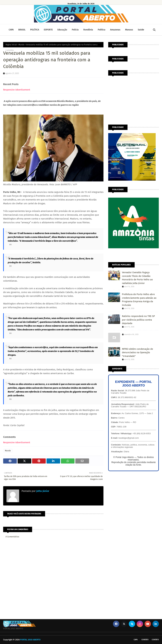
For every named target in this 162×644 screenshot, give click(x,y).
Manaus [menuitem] (129, 30)
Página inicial (11, 45)
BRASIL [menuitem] (22, 30)
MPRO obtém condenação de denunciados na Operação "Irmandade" (137, 353)
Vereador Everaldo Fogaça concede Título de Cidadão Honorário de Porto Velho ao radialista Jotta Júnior (137, 278)
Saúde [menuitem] (141, 30)
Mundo (21, 45)
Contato (145, 640)
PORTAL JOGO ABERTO (30, 640)
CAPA (136, 640)
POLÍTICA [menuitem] (35, 30)
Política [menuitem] (102, 30)
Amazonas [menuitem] (115, 30)
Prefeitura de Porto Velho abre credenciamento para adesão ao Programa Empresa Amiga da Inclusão (139, 300)
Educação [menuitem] (62, 30)
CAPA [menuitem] (11, 30)
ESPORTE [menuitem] (48, 30)
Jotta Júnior (42, 491)
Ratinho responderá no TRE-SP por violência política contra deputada (138, 320)
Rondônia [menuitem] (88, 30)
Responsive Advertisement (17, 90)
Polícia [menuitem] (75, 30)
